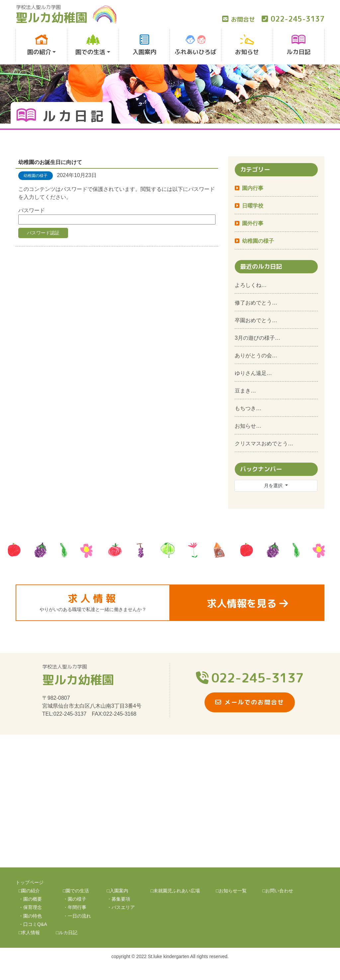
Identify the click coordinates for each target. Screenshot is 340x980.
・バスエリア (121, 907)
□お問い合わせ (278, 891)
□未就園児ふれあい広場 (175, 891)
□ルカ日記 (66, 933)
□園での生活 (76, 891)
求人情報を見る (247, 603)
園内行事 (253, 188)
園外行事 (253, 223)
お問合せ (239, 19)
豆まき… (245, 391)
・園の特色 (30, 916)
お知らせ (247, 45)
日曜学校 (253, 206)
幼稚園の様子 (258, 241)
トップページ (30, 882)
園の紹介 (39, 45)
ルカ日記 (298, 45)
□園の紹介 (29, 891)
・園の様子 (75, 899)
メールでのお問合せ (250, 702)
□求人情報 (29, 933)
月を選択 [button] (274, 486)
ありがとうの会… (256, 356)
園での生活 (90, 45)
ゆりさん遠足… (253, 373)
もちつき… (248, 408)
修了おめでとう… (256, 303)
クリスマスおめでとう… (264, 444)
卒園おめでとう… (256, 320)
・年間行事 (75, 907)
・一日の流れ (77, 916)
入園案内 (144, 45)
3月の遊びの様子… (257, 338)
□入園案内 (118, 891)
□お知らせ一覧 (231, 891)
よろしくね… (251, 285)
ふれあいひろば (196, 45)
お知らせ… (248, 426)
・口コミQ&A (33, 924)
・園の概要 (30, 899)
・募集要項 (119, 899)
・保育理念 (30, 907)
